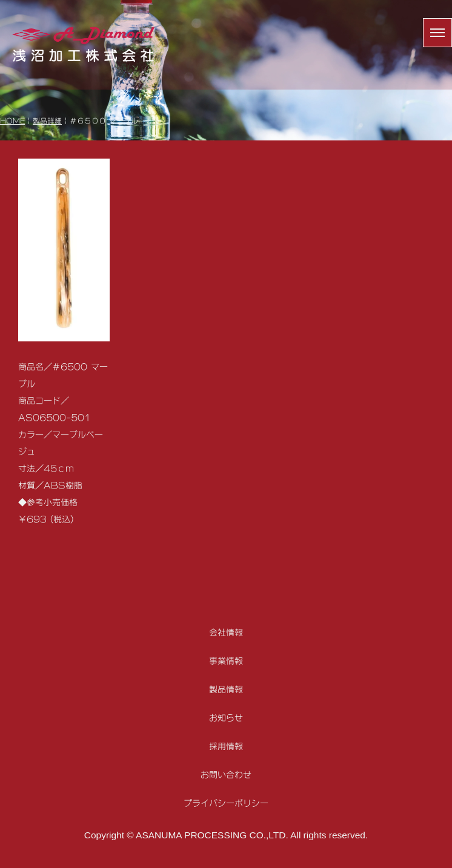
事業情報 (226, 661)
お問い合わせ (226, 774)
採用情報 (226, 746)
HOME (12, 121)
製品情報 (226, 689)
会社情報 (226, 632)
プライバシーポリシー (226, 803)
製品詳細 (47, 121)
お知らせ (226, 718)
